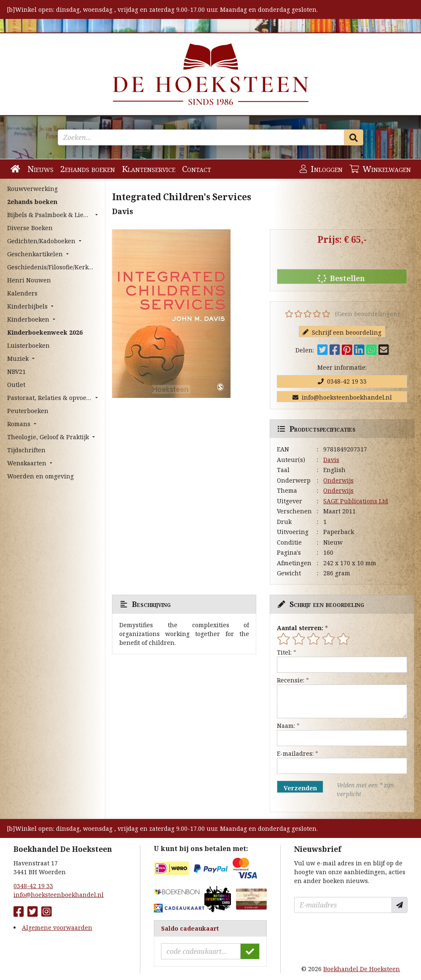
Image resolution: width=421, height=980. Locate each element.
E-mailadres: (295, 753)
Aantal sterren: (300, 628)
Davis (331, 460)
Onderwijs (338, 480)
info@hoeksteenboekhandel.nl (342, 397)
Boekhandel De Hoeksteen (362, 969)
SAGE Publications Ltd (356, 501)
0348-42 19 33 (342, 381)
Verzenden (300, 788)
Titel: (284, 652)
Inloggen (321, 169)
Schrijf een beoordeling (342, 332)
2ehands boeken (88, 169)
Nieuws (40, 169)
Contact (197, 169)
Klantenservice (149, 169)
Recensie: (291, 680)
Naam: (286, 726)
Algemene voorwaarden (57, 928)
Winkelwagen (380, 169)
